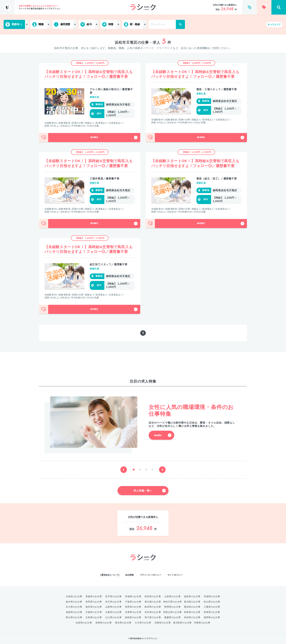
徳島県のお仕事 (133, 617)
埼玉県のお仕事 (113, 602)
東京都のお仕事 (153, 602)
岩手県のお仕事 (113, 596)
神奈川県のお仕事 (173, 602)
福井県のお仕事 (94, 607)
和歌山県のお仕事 (173, 612)
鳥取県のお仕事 (192, 612)
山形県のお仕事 (173, 596)
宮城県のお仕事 (133, 596)
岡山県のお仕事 (74, 617)
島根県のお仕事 (212, 612)
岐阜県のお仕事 (153, 607)
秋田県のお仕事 (153, 596)
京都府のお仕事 (94, 612)
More (114, 138)
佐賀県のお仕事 (84, 623)
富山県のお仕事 (212, 602)
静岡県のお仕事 (173, 607)
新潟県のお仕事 (192, 602)
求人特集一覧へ (150, 491)
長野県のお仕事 (133, 607)
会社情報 (130, 575)
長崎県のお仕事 (104, 623)
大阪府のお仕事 (113, 612)
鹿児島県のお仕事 (182, 623)
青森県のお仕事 (94, 596)
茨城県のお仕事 (212, 596)
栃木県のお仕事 (74, 602)
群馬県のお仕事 (94, 602)
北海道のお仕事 (74, 596)
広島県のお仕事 (94, 617)
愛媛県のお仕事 (173, 617)
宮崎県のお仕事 (163, 623)
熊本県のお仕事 (123, 623)
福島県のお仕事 (192, 596)
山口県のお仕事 (113, 617)
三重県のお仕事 (212, 607)
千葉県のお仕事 (133, 602)
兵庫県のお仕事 (133, 612)
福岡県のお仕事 (212, 617)
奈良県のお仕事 (153, 612)
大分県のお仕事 (143, 623)
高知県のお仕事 (192, 617)
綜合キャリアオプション (143, 568)
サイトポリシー (175, 575)
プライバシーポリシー (151, 575)
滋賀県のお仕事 (74, 612)
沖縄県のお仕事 (202, 623)
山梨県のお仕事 (113, 607)
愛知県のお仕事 (192, 607)
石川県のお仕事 (74, 607)
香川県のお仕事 (153, 617)
